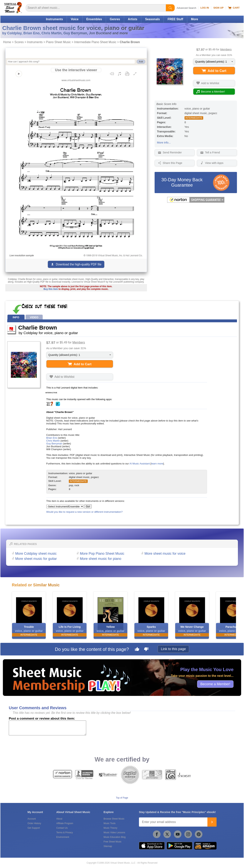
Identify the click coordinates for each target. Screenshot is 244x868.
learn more (157, 464)
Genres (115, 19)
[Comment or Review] (47, 728)
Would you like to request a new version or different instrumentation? (85, 512)
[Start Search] (170, 8)
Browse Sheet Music (114, 819)
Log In (205, 8)
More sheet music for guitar (36, 559)
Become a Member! (215, 684)
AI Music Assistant (140, 464)
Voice (75, 19)
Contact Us (62, 828)
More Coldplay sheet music (36, 554)
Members (226, 49)
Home (7, 42)
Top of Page (122, 798)
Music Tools (109, 823)
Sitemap (108, 846)
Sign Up (218, 8)
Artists (133, 19)
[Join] (212, 822)
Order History (34, 823)
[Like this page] (137, 650)
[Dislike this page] (146, 650)
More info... (164, 143)
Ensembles (94, 19)
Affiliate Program (65, 823)
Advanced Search (187, 8)
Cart (234, 8)
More (195, 19)
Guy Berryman (54, 444)
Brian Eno (52, 438)
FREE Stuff (175, 19)
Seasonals (152, 19)
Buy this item (51, 289)
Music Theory (110, 828)
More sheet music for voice (165, 554)
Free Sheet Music (112, 842)
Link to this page (173, 649)
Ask (141, 62)
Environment (63, 837)
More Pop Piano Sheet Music (102, 554)
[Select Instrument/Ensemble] (65, 507)
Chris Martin (53, 441)
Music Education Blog (114, 837)
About (59, 819)
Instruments (54, 19)
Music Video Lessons (114, 833)
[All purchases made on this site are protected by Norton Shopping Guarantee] (196, 202)
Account (32, 819)
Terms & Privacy (65, 833)
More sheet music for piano (101, 559)
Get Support (34, 828)
